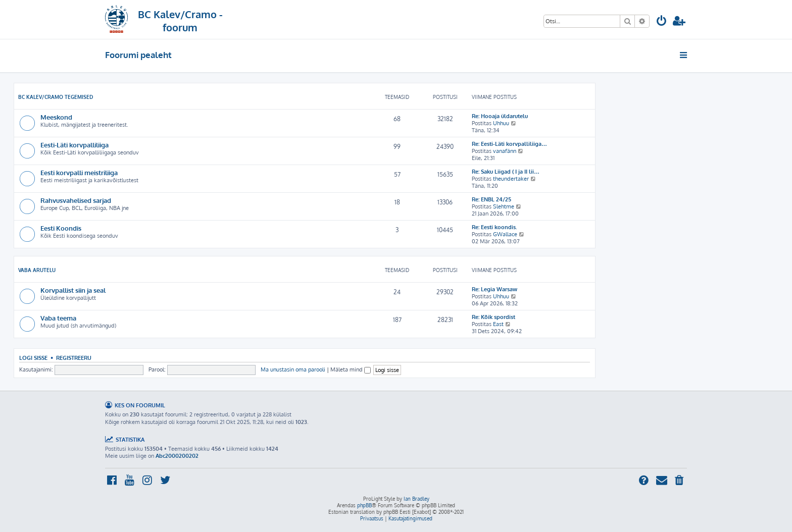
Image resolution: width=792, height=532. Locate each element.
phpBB (364, 505)
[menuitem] (662, 22)
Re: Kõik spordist (493, 317)
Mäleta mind (351, 369)
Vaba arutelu (37, 270)
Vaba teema (58, 318)
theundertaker (511, 179)
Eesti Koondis (61, 228)
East (498, 324)
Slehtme (504, 206)
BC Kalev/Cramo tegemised (56, 97)
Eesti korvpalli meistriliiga (79, 172)
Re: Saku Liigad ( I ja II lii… (506, 172)
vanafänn (505, 151)
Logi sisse (33, 358)
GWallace (505, 234)
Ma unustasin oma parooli (293, 369)
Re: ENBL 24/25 (491, 199)
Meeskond (56, 117)
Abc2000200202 (177, 456)
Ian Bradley (416, 499)
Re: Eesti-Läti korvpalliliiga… (509, 144)
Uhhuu (501, 123)
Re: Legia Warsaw (494, 289)
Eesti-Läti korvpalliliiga (75, 145)
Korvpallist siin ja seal (73, 290)
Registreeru (74, 358)
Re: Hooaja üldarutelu (500, 116)
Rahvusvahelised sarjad (76, 200)
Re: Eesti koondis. (494, 227)
